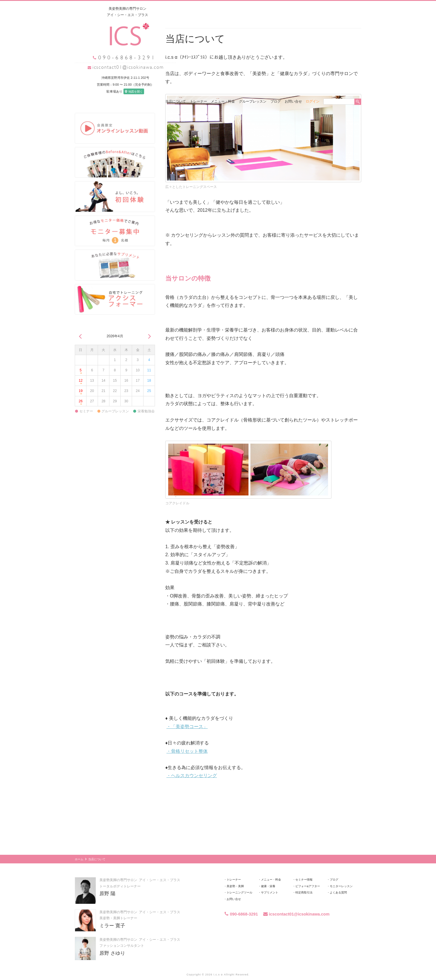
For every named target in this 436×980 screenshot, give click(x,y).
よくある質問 (338, 882)
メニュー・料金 (223, 9)
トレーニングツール (239, 882)
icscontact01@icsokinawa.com (118, 67)
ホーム (79, 848)
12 (80, 371)
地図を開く (123, 91)
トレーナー (199, 9)
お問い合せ (293, 9)
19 (80, 382)
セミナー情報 (304, 869)
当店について (176, 9)
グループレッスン (253, 9)
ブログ (276, 9)
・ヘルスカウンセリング (192, 765)
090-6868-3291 (241, 903)
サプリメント (270, 882)
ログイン (313, 9)
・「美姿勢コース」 (187, 716)
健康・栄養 (268, 875)
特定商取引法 (304, 882)
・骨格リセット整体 (187, 740)
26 (80, 392)
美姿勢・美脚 (235, 875)
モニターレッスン (341, 875)
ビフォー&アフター (308, 875)
